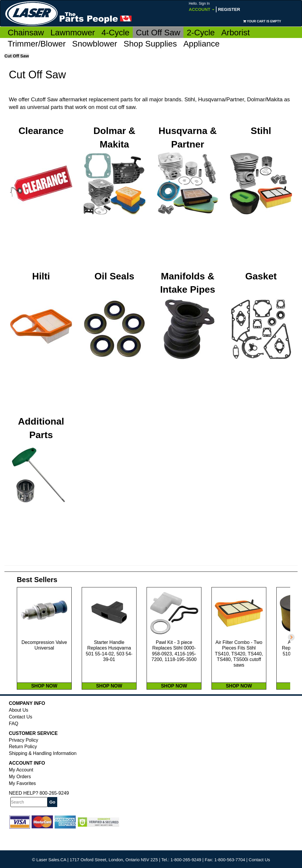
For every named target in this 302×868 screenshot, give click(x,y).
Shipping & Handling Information (43, 772)
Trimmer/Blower (37, 44)
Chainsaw (26, 33)
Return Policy (23, 765)
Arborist (235, 33)
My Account (21, 788)
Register (229, 9)
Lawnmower (73, 33)
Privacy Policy (24, 758)
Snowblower (95, 44)
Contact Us (20, 735)
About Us (19, 728)
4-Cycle (115, 33)
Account (202, 7)
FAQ (14, 742)
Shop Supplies (150, 44)
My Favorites (22, 802)
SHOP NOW (44, 704)
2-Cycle (201, 33)
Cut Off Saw (158, 33)
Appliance (202, 44)
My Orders (20, 795)
